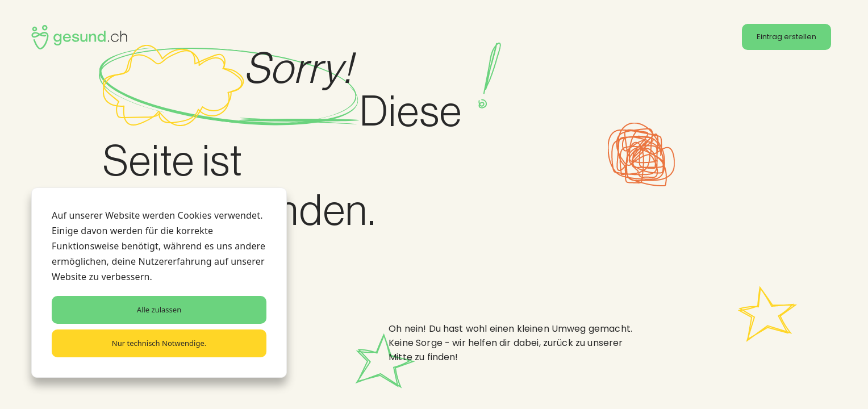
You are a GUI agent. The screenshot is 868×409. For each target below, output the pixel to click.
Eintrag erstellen (786, 37)
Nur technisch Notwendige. (159, 343)
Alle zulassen (159, 310)
